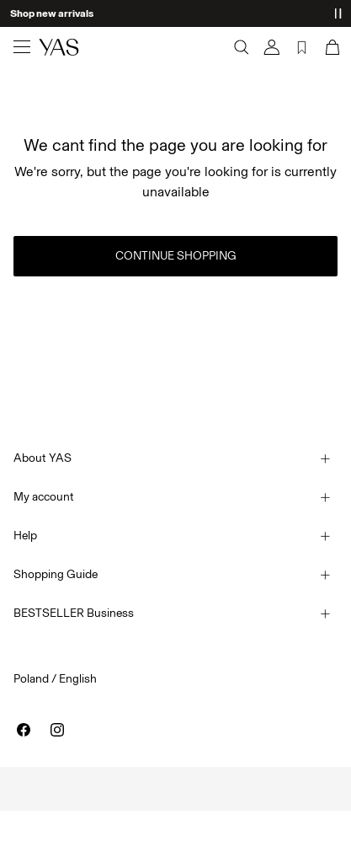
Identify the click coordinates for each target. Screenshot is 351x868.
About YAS (43, 458)
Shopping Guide (56, 574)
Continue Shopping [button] (176, 256)
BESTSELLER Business (74, 613)
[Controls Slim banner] (338, 13)
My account (44, 497)
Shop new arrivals (52, 13)
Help (25, 536)
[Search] (242, 47)
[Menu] (22, 47)
